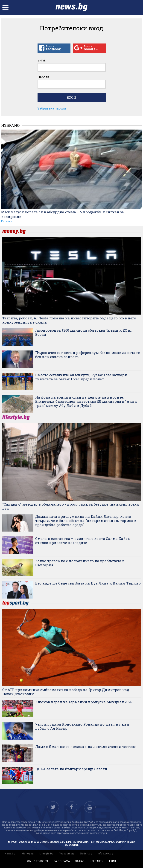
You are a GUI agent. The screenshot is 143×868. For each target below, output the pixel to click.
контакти (97, 861)
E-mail (42, 60)
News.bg (10, 854)
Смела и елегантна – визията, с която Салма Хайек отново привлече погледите (83, 541)
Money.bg (28, 854)
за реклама (62, 861)
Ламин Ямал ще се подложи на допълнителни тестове (85, 746)
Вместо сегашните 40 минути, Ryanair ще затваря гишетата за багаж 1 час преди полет (81, 377)
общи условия (38, 861)
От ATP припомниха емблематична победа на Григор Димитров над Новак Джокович (66, 692)
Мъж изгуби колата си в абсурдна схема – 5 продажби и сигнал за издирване (63, 214)
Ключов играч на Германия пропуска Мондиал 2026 (84, 702)
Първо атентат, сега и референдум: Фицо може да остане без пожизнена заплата (88, 355)
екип (112, 861)
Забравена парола (52, 108)
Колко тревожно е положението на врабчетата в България (80, 563)
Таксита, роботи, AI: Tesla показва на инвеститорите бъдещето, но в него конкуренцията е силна (69, 320)
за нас (80, 861)
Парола (44, 77)
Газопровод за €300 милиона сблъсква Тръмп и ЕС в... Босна (84, 332)
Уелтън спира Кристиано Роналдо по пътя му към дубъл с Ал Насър (82, 726)
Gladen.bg (86, 854)
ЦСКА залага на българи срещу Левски (71, 769)
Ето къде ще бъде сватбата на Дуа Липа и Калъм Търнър (88, 583)
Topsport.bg (66, 854)
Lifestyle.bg (46, 854)
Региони (7, 221)
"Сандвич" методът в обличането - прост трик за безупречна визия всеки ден (71, 506)
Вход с (54, 48)
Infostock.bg (105, 854)
